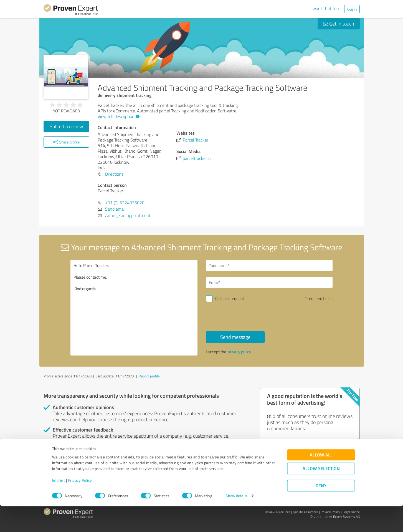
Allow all (321, 481)
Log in (352, 9)
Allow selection (321, 494)
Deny (321, 511)
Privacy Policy (80, 506)
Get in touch (339, 24)
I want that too (325, 8)
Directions (114, 174)
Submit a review (66, 126)
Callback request (230, 298)
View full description (118, 116)
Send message (235, 337)
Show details (236, 522)
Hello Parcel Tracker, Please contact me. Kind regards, (134, 308)
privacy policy (239, 352)
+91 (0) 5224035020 (125, 203)
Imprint (59, 506)
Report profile (149, 376)
